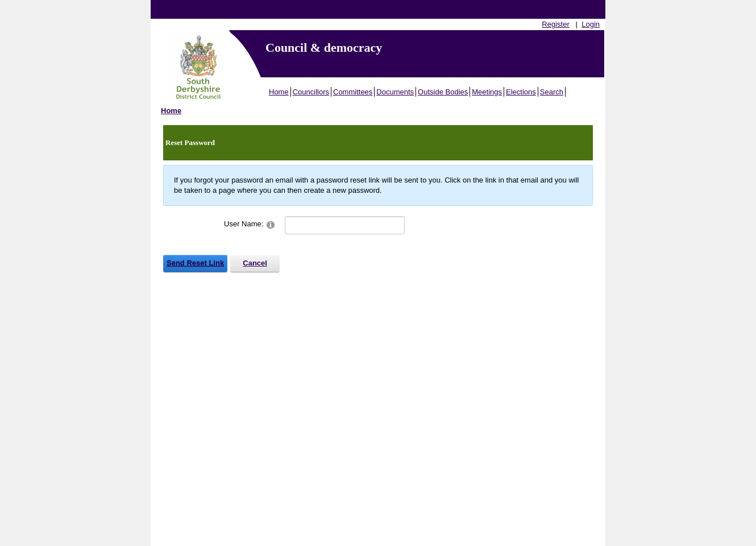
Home (279, 92)
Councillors (311, 92)
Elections (521, 92)
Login (591, 24)
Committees (353, 92)
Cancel (255, 263)
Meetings (487, 92)
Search (552, 92)
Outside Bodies (443, 92)
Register (555, 24)
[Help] (271, 224)
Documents (395, 92)
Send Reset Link (195, 263)
